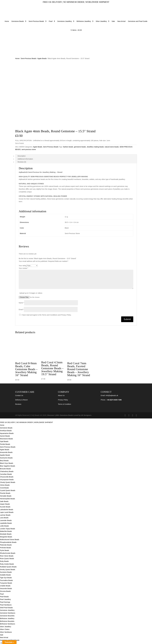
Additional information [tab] (25, 159)
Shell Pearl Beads (6, 608)
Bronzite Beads (5, 469)
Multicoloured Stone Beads (10, 540)
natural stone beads (112, 147)
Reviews (18, 404)
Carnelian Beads (6, 474)
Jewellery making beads (95, 147)
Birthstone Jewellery (84, 21)
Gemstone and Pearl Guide (138, 21)
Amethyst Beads (6, 431)
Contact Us (19, 395)
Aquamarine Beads (7, 433)
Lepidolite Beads (6, 523)
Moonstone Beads (6, 439)
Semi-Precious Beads (36, 21)
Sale (113, 21)
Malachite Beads (6, 531)
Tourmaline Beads (6, 580)
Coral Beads (4, 488)
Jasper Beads (5, 504)
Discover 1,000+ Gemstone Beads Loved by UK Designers (69, 415)
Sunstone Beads (6, 572)
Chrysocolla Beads (7, 477)
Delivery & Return (21, 400)
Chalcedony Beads (7, 471)
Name (21, 303)
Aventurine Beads (6, 458)
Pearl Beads (4, 597)
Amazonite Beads (6, 452)
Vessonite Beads (6, 589)
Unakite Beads (5, 586)
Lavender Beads (6, 520)
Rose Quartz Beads (7, 559)
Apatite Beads (5, 455)
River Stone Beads (7, 556)
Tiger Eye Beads (6, 578)
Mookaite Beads (6, 534)
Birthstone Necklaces (8, 624)
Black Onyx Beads (7, 463)
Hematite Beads (6, 496)
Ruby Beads (4, 561)
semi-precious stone (29, 149)
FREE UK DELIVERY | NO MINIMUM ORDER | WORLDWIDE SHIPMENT (26, 422)
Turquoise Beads (6, 583)
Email (21, 310)
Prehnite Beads (5, 548)
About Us (61, 395)
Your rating (23, 266)
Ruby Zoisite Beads (7, 564)
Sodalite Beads (5, 575)
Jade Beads (4, 501)
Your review (23, 268)
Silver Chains (5, 629)
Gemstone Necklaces (8, 613)
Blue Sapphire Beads (8, 466)
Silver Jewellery (101, 21)
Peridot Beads (5, 444)
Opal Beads (4, 441)
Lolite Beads (4, 526)
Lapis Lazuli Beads (7, 512)
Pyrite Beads (5, 550)
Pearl (51, 21)
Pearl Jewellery (5, 599)
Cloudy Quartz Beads (8, 482)
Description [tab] (22, 156)
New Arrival (121, 21)
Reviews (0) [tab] (22, 162)
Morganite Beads (6, 537)
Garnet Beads (5, 436)
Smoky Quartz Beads (8, 570)
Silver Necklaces (6, 632)
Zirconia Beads (5, 591)
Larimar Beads (5, 515)
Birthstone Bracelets (7, 621)
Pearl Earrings (5, 602)
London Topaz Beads (7, 529)
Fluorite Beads (5, 493)
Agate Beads (42, 58)
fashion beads (68, 147)
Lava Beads (4, 518)
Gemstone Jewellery (65, 21)
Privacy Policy (63, 400)
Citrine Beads (5, 485)
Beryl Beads (4, 461)
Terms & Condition (64, 404)
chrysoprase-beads (7, 480)
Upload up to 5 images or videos (31, 293)
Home (7, 21)
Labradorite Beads (7, 510)
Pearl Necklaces (6, 605)
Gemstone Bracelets (7, 616)
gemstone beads (80, 147)
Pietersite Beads (6, 545)
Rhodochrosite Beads (8, 553)
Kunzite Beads (5, 507)
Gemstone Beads (18, 21)
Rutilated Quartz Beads (8, 567)
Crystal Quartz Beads (8, 490)
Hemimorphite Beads (8, 499)
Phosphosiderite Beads (8, 542)
